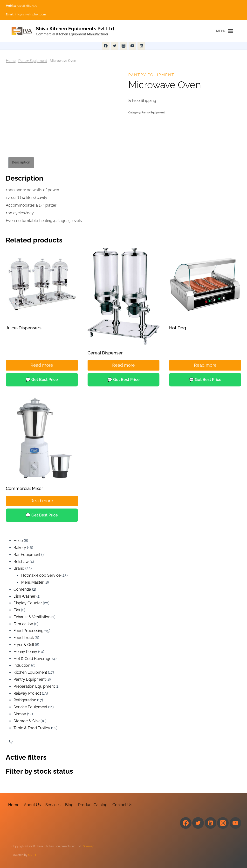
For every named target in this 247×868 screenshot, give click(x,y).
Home (11, 61)
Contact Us (122, 805)
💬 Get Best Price (42, 380)
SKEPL (33, 855)
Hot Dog (178, 328)
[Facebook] (106, 46)
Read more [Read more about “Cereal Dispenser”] (123, 365)
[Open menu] (225, 31)
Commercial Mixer (24, 488)
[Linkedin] (141, 46)
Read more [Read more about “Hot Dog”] (205, 365)
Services (53, 805)
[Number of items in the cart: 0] (11, 742)
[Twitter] (115, 46)
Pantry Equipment (33, 61)
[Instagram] (123, 46)
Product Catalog (93, 805)
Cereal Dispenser (105, 353)
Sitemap (89, 846)
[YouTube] (132, 46)
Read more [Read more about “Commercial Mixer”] (42, 501)
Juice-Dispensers (24, 328)
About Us (32, 805)
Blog (69, 805)
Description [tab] (21, 162)
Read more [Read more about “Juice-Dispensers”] (42, 365)
